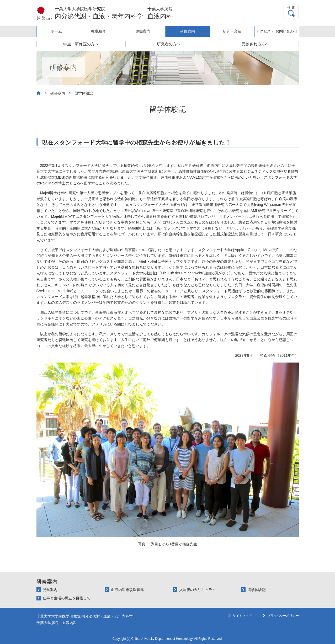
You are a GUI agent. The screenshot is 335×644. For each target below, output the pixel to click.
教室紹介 (102, 31)
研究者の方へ (169, 44)
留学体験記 (257, 590)
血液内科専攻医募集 (127, 590)
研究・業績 (233, 31)
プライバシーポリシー (283, 616)
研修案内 (190, 31)
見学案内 (50, 590)
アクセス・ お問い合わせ (277, 31)
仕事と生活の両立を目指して (67, 598)
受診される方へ (255, 44)
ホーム (58, 31)
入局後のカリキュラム (198, 590)
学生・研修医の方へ (81, 44)
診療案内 (146, 31)
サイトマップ (242, 616)
